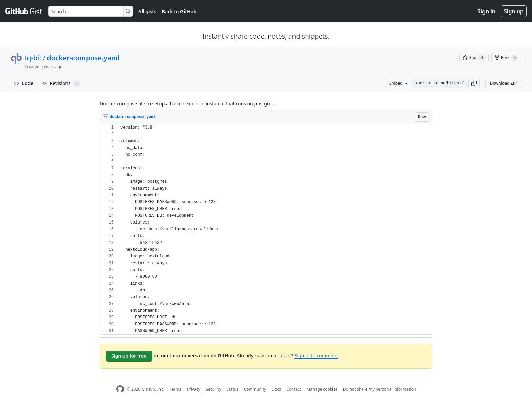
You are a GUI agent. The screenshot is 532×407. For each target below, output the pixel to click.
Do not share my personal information (380, 389)
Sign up (514, 11)
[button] (474, 83)
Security (214, 389)
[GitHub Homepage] (120, 389)
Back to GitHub (179, 11)
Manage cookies (322, 389)
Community (255, 389)
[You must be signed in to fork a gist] (506, 58)
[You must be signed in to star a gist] (474, 58)
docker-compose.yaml (83, 58)
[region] (266, 229)
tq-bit (33, 58)
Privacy (194, 389)
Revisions (61, 83)
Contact (294, 389)
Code (24, 83)
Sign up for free (129, 356)
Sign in (487, 11)
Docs (276, 389)
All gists (147, 11)
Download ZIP (503, 83)
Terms (176, 389)
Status (233, 389)
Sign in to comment (316, 356)
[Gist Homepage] (24, 11)
